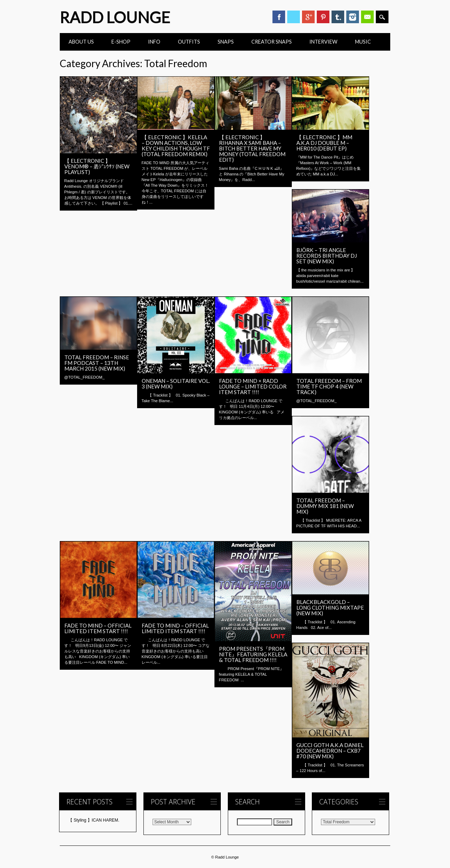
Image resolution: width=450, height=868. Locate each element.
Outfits (189, 42)
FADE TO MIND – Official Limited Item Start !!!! (98, 628)
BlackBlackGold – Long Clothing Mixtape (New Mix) (330, 607)
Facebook (279, 17)
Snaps (226, 42)
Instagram (353, 17)
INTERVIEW (323, 42)
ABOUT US (81, 42)
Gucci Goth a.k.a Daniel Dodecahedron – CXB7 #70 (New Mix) (330, 751)
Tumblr (338, 17)
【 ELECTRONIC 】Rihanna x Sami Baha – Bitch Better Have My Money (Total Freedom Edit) (252, 148)
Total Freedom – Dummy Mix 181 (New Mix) (325, 506)
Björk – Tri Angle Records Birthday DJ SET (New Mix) (327, 256)
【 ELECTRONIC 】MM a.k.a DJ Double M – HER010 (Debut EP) (324, 143)
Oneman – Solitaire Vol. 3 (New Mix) (176, 384)
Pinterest (323, 17)
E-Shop (121, 42)
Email (367, 17)
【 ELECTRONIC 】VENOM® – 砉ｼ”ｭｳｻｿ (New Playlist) (97, 166)
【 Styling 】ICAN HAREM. (94, 820)
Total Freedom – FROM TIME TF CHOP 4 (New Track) (329, 386)
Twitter (294, 17)
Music (363, 42)
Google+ (308, 17)
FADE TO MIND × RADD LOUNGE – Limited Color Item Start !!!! (253, 386)
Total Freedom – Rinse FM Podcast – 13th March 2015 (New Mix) (97, 363)
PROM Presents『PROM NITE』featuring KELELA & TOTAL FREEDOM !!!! (253, 654)
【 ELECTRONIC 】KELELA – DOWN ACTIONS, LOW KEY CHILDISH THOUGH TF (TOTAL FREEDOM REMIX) (176, 146)
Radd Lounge (115, 17)
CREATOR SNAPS (272, 42)
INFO (154, 42)
